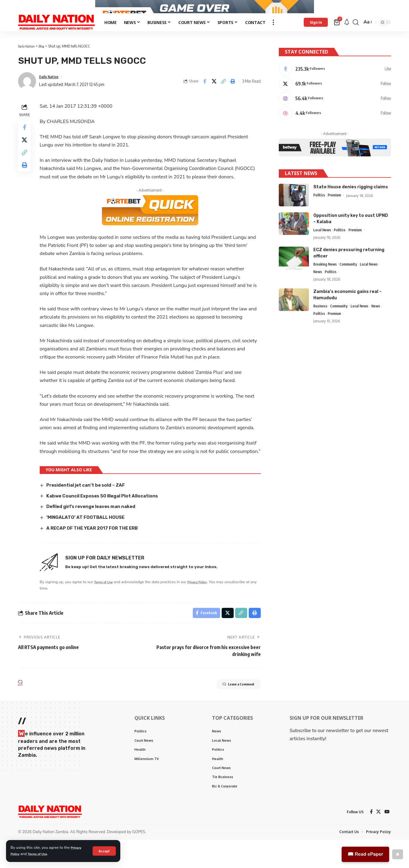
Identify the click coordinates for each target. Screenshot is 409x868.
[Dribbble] (335, 128)
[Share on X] (214, 96)
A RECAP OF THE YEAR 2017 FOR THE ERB (98, 551)
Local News (323, 245)
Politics (320, 210)
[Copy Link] (223, 96)
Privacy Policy (205, 604)
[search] (356, 37)
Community (352, 280)
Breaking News (326, 280)
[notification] (347, 37)
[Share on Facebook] (205, 96)
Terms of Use (42, 854)
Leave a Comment (231, 709)
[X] (335, 96)
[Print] (233, 96)
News (318, 288)
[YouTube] (387, 840)
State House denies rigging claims (351, 202)
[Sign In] (316, 37)
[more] (273, 37)
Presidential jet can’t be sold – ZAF (91, 508)
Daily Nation (51, 91)
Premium (336, 210)
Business (321, 323)
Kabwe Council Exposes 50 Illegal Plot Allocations (108, 518)
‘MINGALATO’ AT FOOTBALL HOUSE (90, 540)
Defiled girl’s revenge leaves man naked (96, 529)
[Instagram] (335, 112)
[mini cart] (337, 37)
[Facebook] (335, 80)
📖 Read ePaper (365, 854)
